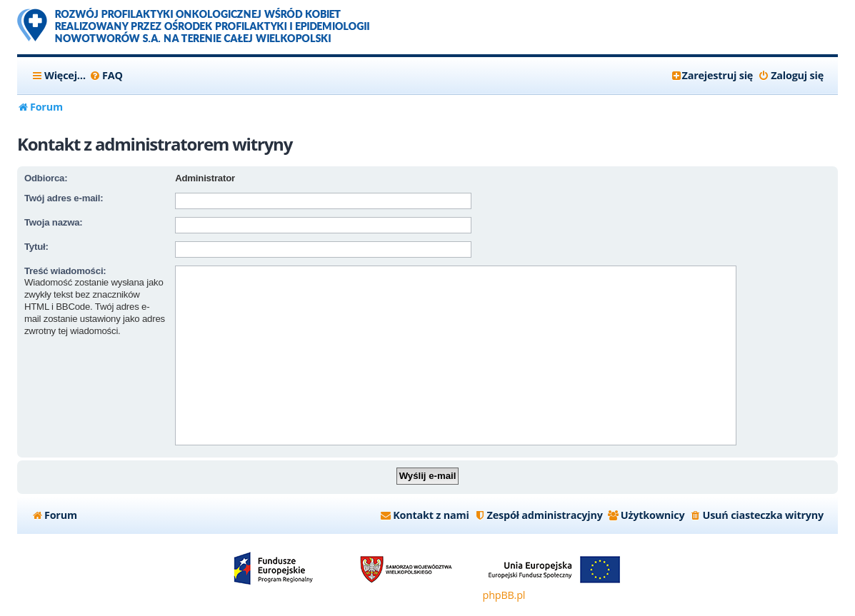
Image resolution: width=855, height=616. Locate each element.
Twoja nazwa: (54, 222)
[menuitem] (106, 76)
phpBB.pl (504, 595)
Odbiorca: (46, 178)
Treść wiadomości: (65, 271)
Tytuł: (36, 247)
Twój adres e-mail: (64, 198)
